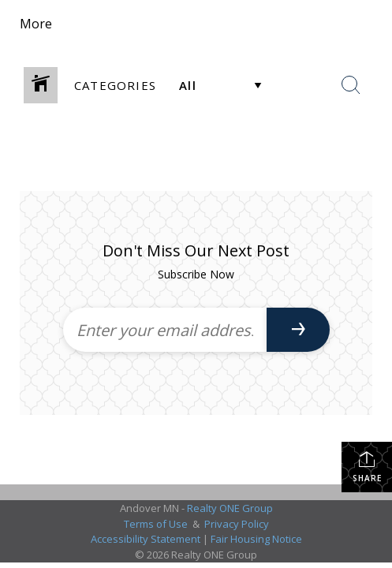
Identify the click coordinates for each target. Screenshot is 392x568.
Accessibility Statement (146, 539)
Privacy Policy (237, 524)
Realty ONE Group (230, 508)
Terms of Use (156, 524)
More (36, 24)
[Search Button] (351, 85)
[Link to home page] (153, 24)
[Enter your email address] (165, 330)
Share (367, 467)
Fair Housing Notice (256, 539)
